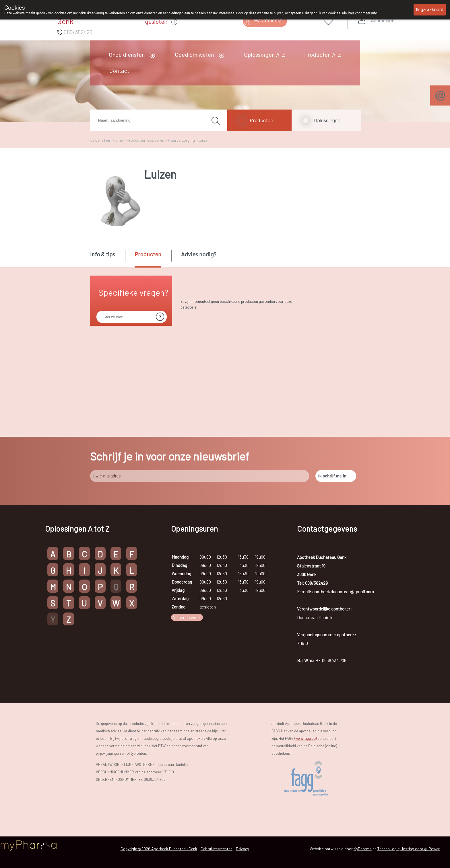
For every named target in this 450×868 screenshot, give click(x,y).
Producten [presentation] (148, 254)
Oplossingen (327, 120)
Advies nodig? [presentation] (199, 254)
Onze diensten (127, 54)
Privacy (242, 849)
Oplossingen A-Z (264, 54)
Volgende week (187, 617)
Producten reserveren (145, 140)
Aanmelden (383, 21)
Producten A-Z (323, 54)
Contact (119, 71)
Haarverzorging (181, 140)
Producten (261, 120)
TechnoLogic (388, 849)
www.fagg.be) (306, 738)
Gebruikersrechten (217, 849)
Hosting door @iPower (420, 849)
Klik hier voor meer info (359, 13)
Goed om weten (194, 54)
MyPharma (363, 849)
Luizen (204, 140)
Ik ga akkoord (430, 10)
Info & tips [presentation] (103, 254)
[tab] (107, 258)
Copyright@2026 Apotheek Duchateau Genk (159, 849)
